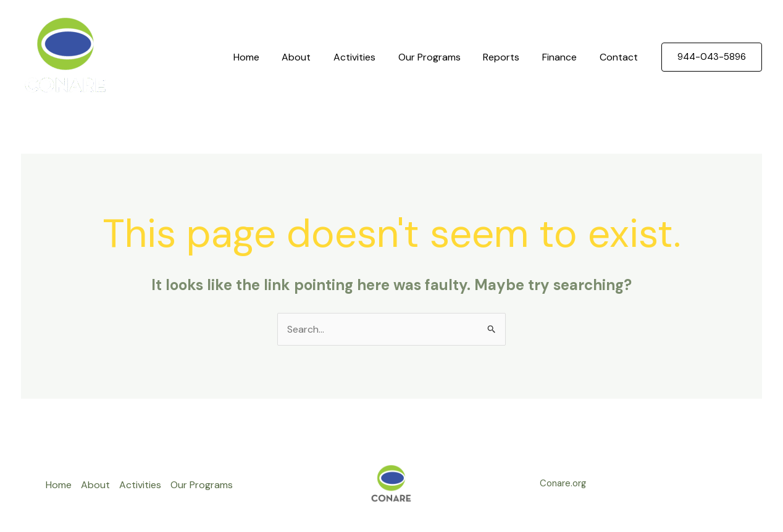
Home (265, 57)
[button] (712, 57)
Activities (367, 57)
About (312, 57)
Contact (620, 57)
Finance (564, 57)
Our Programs (439, 57)
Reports (509, 57)
